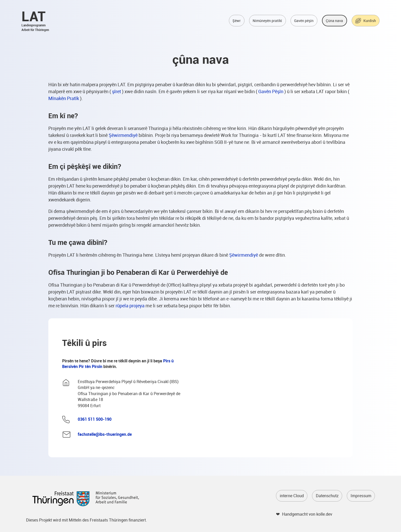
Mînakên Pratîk (64, 98)
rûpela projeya (130, 306)
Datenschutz (327, 496)
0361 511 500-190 (95, 419)
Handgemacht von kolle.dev (307, 514)
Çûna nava (334, 21)
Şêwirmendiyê (123, 135)
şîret (116, 91)
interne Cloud (292, 496)
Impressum (361, 496)
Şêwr (237, 21)
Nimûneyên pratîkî (267, 21)
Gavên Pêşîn (271, 91)
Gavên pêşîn (304, 21)
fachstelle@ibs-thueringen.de (105, 434)
